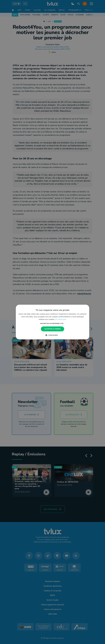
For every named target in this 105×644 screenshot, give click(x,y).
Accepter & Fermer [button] (53, 329)
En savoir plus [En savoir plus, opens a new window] (61, 319)
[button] (53, 323)
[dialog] (53, 322)
